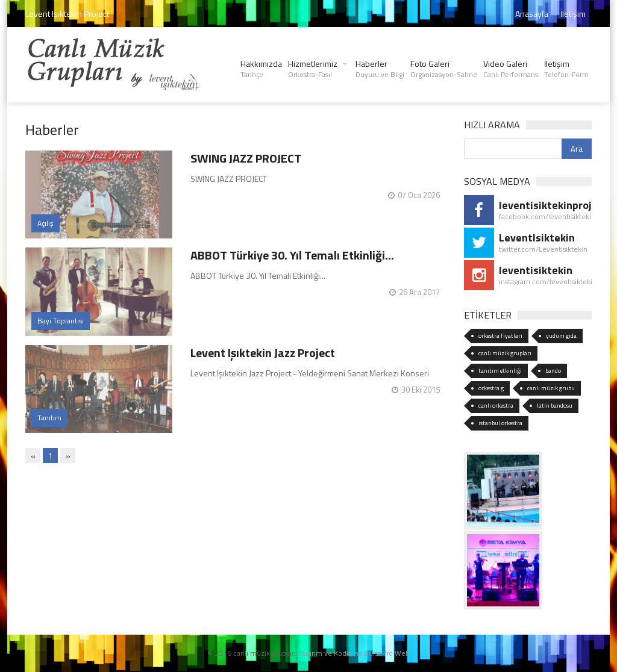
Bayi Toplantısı (61, 321)
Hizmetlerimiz (313, 69)
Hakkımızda (261, 69)
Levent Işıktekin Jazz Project (263, 353)
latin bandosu (555, 406)
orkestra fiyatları (500, 336)
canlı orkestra (496, 406)
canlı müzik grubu (551, 388)
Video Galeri (511, 69)
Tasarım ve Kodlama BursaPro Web (354, 653)
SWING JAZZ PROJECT (246, 158)
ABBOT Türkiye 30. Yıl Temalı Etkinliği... (292, 255)
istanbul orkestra (500, 423)
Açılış (45, 223)
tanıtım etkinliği (500, 371)
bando (553, 371)
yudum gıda (561, 336)
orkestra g (491, 388)
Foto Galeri (444, 69)
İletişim (573, 14)
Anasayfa (532, 14)
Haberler (380, 69)
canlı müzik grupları (505, 353)
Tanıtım (49, 418)
